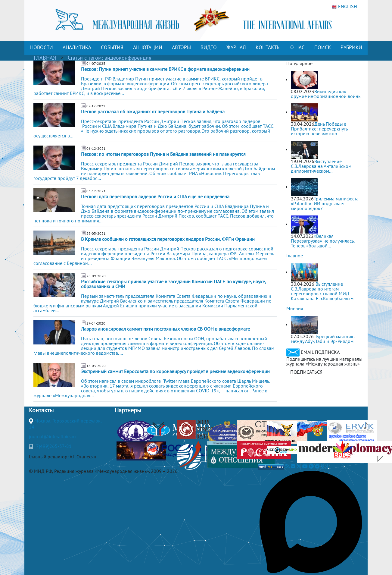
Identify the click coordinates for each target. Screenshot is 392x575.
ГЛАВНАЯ (45, 58)
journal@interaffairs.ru (52, 436)
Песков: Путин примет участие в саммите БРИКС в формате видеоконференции (165, 69)
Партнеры (128, 410)
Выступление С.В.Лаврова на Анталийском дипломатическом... (321, 166)
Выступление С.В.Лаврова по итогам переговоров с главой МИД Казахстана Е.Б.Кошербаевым (322, 291)
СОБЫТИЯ (112, 47)
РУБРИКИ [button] (351, 47)
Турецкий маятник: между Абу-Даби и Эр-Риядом (323, 339)
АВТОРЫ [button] (181, 47)
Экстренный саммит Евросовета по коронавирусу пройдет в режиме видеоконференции (175, 371)
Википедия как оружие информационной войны (326, 94)
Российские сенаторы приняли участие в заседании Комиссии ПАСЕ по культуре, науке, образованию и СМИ (173, 284)
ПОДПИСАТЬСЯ (306, 372)
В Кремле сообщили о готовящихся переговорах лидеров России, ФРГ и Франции (168, 239)
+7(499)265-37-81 (53, 446)
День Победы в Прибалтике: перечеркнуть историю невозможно (319, 129)
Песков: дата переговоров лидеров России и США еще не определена (155, 196)
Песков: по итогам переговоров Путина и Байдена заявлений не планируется (163, 154)
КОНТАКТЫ (268, 47)
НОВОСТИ (42, 47)
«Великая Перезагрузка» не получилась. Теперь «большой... (323, 241)
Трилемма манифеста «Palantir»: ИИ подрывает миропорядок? (325, 203)
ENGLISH (344, 7)
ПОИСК (323, 47)
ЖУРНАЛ (236, 47)
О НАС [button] (297, 47)
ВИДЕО (209, 47)
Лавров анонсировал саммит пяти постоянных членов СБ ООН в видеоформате (165, 329)
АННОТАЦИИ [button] (148, 47)
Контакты (41, 410)
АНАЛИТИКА (77, 47)
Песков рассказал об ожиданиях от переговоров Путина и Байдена (153, 112)
